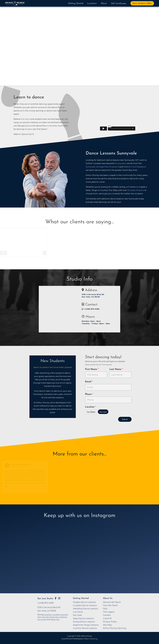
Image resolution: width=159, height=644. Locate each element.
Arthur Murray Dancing (115, 628)
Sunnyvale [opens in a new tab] (120, 163)
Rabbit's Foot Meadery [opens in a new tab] (134, 167)
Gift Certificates (119, 4)
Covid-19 (107, 618)
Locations (92, 3)
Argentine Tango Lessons (86, 625)
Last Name (116, 369)
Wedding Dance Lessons (85, 609)
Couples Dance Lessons (85, 605)
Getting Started (76, 3)
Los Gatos (91, 412)
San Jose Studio (45, 599)
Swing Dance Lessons (84, 622)
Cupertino (48, 615)
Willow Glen (55, 619)
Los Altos (56, 615)
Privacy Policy (110, 622)
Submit (125, 419)
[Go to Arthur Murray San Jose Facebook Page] (56, 598)
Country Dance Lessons (85, 628)
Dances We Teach (112, 602)
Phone (89, 394)
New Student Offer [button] (142, 3)
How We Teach (110, 605)
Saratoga (63, 617)
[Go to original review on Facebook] (26, 487)
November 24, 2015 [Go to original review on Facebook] (18, 467)
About (104, 3)
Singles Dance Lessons (84, 602)
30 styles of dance (136, 190)
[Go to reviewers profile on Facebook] (8, 466)
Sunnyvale (42, 619)
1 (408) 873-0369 (91, 309)
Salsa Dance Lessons (83, 618)
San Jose (103, 412)
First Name (91, 369)
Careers (107, 615)
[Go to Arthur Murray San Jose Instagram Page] (59, 598)
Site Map (107, 625)
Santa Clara (54, 617)
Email (89, 382)
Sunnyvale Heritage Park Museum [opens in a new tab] (102, 167)
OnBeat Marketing (90, 639)
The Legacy (109, 612)
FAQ (105, 609)
